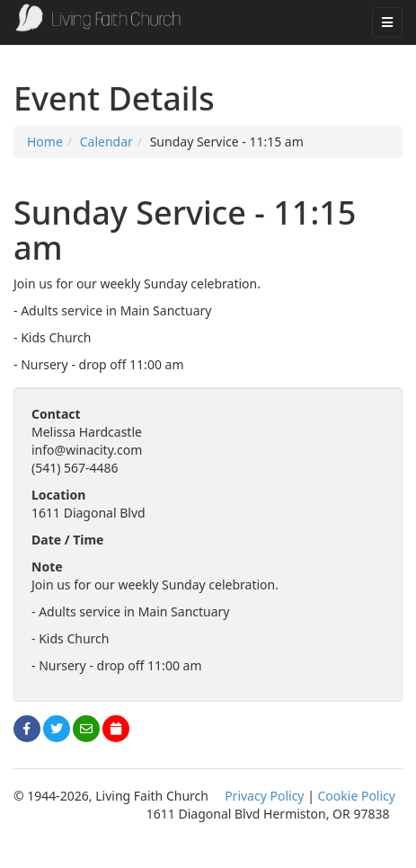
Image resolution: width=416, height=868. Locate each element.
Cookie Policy (357, 796)
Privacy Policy (264, 796)
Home (45, 142)
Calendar (106, 142)
